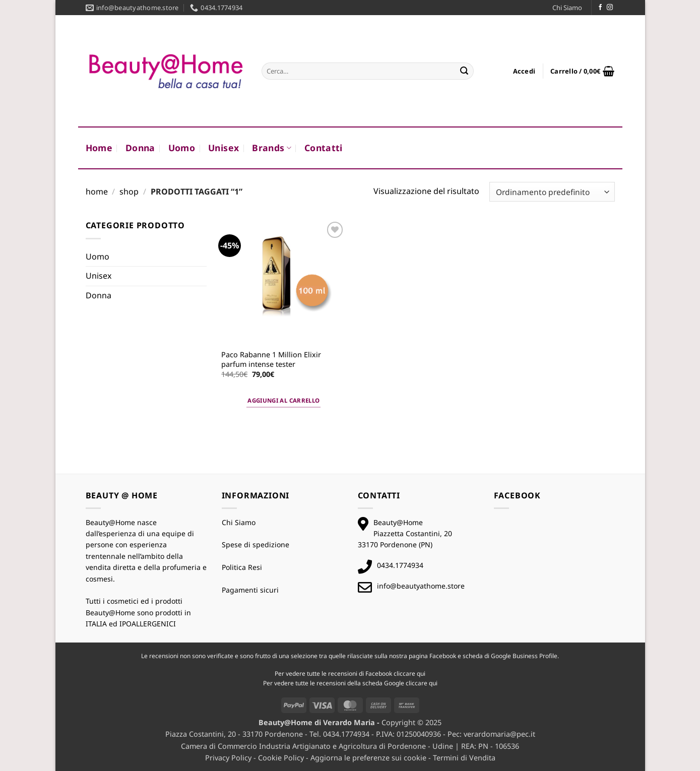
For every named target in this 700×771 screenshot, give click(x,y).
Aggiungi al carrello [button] (283, 400)
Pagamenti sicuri (250, 590)
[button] (524, 71)
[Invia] (464, 71)
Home (99, 148)
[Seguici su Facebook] (600, 8)
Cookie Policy (281, 758)
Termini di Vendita (464, 758)
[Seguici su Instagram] (610, 8)
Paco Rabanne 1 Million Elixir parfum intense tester (271, 360)
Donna (140, 148)
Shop (129, 191)
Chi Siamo (567, 8)
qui (421, 673)
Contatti (324, 148)
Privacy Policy (228, 758)
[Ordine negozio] (552, 192)
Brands (272, 148)
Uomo (182, 148)
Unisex (224, 148)
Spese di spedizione (256, 544)
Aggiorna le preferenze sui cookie (368, 758)
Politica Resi (242, 567)
